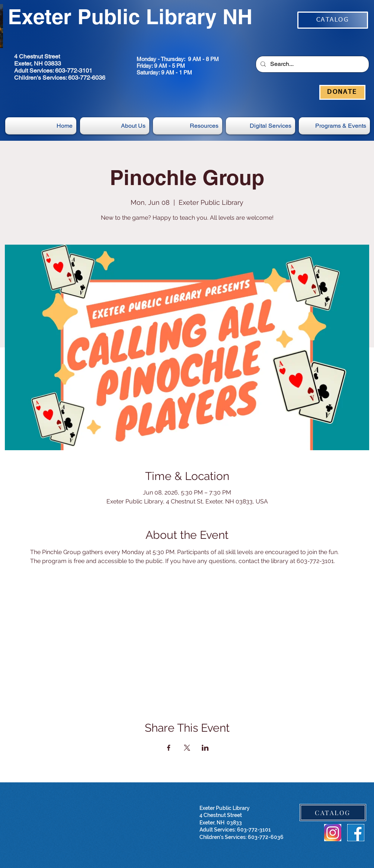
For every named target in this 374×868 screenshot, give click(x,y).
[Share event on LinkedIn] (205, 748)
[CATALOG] (333, 20)
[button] (260, 126)
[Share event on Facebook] (169, 748)
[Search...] (312, 64)
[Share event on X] (187, 748)
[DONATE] (342, 92)
